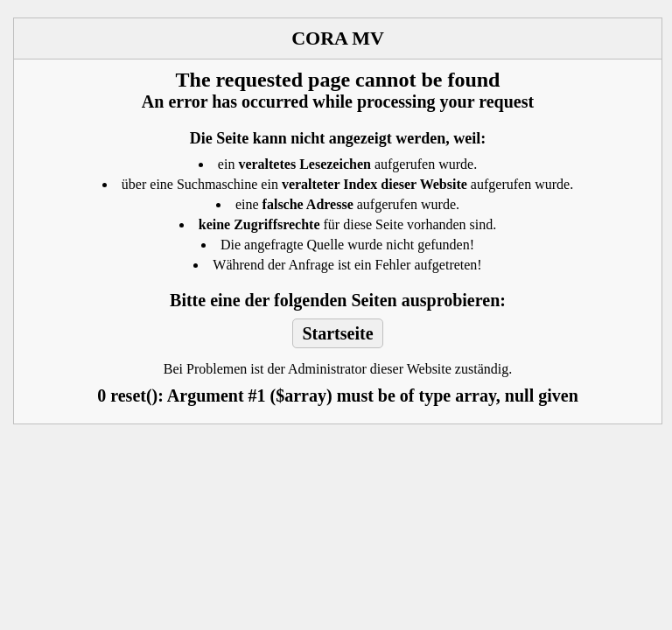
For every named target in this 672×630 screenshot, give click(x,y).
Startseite (337, 333)
